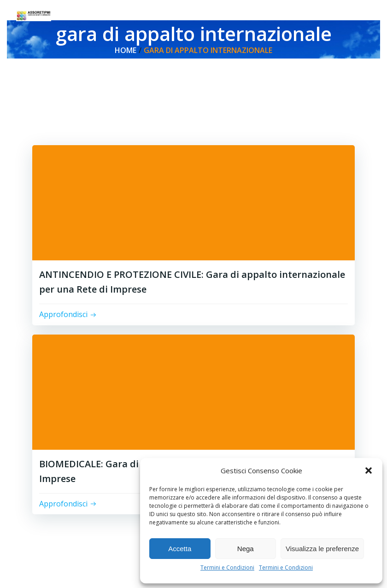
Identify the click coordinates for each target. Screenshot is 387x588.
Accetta (180, 549)
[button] (369, 470)
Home (126, 50)
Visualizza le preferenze (322, 549)
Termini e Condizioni (227, 567)
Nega (246, 549)
